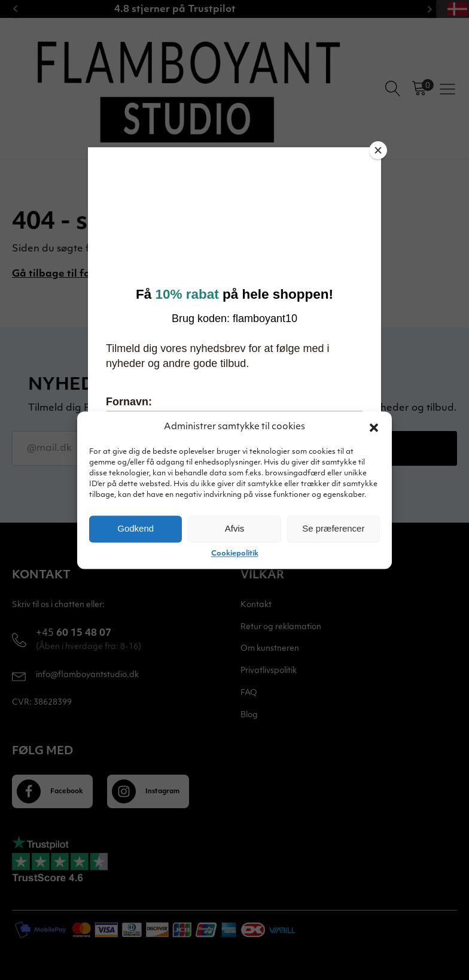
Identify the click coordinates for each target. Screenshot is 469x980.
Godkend (135, 528)
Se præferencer (333, 528)
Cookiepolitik (235, 554)
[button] (374, 427)
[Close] (378, 150)
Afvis (235, 528)
